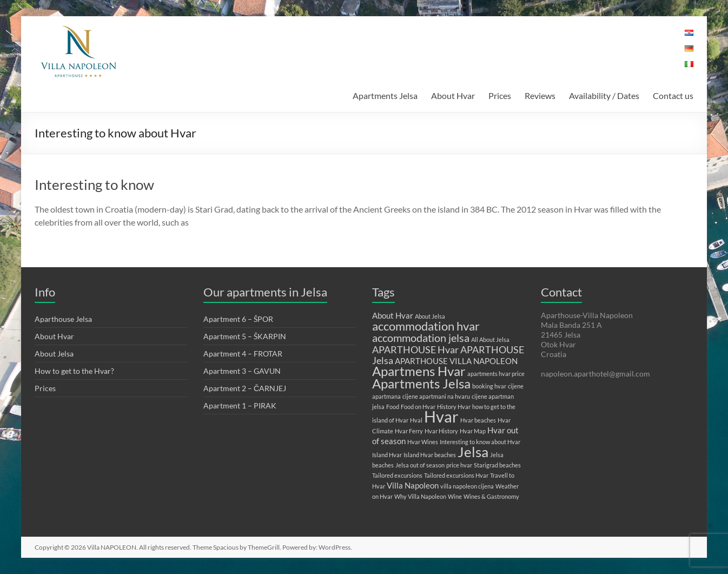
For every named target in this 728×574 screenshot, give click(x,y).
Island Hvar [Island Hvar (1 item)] (387, 455)
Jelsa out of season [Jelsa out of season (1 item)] (420, 465)
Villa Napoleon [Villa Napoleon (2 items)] (413, 485)
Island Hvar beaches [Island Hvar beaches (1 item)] (430, 455)
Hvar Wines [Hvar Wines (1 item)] (423, 442)
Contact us (673, 95)
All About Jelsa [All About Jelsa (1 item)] (490, 339)
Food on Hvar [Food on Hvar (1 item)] (418, 407)
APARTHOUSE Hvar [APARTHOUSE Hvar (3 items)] (415, 349)
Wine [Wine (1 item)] (455, 496)
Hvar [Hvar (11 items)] (441, 416)
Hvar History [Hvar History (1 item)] (441, 431)
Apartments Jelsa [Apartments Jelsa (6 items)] (421, 383)
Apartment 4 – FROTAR (243, 354)
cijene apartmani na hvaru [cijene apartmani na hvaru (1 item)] (436, 396)
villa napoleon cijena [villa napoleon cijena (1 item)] (467, 486)
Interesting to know (94, 184)
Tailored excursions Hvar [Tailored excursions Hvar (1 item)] (456, 475)
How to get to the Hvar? (74, 371)
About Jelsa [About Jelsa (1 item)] (430, 316)
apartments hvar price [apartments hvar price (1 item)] (496, 374)
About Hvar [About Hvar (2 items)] (393, 315)
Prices (500, 95)
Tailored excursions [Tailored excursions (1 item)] (397, 475)
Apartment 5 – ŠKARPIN (245, 336)
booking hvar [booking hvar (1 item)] (489, 386)
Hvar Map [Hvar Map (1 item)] (473, 431)
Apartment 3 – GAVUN (242, 371)
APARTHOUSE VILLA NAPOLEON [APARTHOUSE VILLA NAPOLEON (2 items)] (456, 361)
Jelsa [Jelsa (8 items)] (473, 452)
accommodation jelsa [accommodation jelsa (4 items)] (421, 338)
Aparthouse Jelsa (63, 319)
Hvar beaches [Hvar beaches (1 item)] (478, 420)
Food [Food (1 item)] (393, 407)
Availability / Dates (604, 95)
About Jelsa (54, 354)
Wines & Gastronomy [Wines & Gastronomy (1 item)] (491, 496)
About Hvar (453, 95)
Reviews (540, 95)
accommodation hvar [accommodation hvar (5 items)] (426, 326)
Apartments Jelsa (385, 95)
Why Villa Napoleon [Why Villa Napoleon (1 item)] (420, 496)
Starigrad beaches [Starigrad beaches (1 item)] (497, 465)
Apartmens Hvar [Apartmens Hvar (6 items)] (419, 371)
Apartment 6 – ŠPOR (238, 319)
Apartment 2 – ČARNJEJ (245, 388)
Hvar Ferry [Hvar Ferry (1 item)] (409, 431)
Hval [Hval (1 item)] (416, 420)
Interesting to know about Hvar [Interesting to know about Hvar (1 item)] (480, 442)
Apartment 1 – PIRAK (240, 405)
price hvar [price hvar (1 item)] (459, 465)
